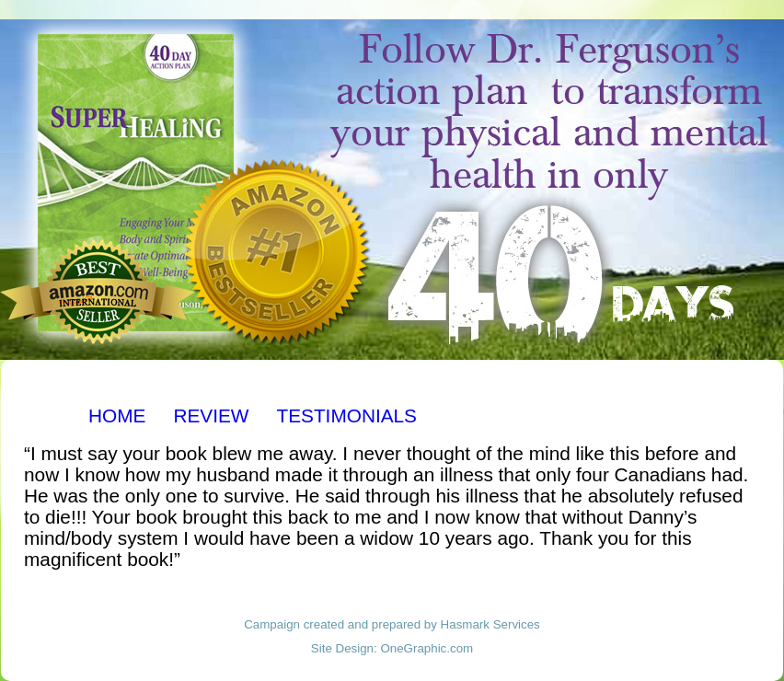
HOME (117, 416)
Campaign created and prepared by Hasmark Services (392, 624)
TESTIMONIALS (346, 416)
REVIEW (211, 416)
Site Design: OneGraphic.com (392, 648)
